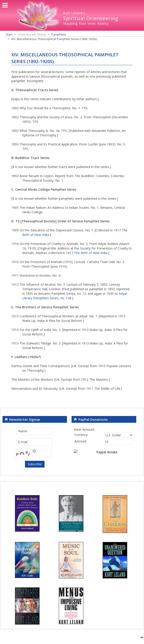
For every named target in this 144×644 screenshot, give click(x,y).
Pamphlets (59, 34)
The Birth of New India (91, 253)
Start (9, 34)
